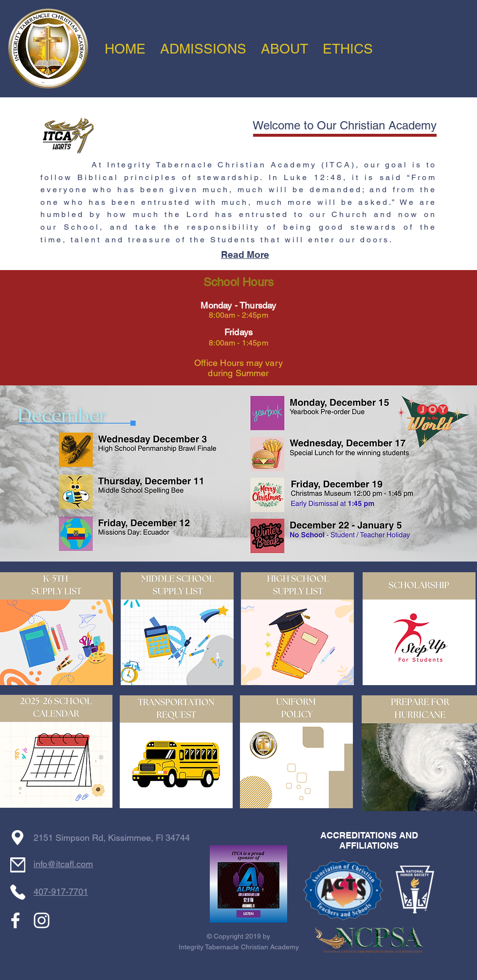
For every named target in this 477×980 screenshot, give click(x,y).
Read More (245, 254)
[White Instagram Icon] (42, 920)
